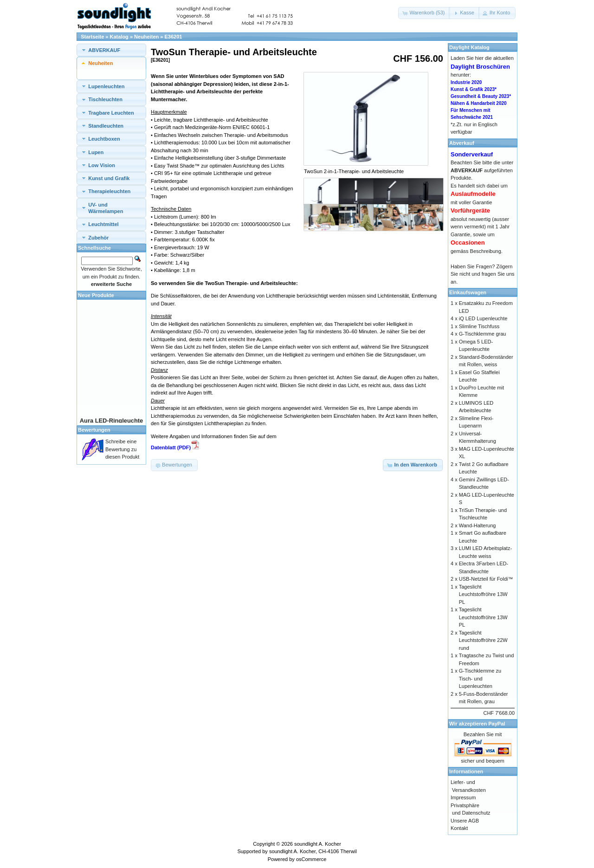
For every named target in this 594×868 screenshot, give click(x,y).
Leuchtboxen (104, 139)
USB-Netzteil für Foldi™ (486, 579)
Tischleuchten (105, 99)
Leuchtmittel (103, 224)
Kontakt (459, 828)
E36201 (174, 37)
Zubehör (98, 238)
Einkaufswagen (468, 292)
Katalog (119, 37)
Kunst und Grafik (109, 178)
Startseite (92, 37)
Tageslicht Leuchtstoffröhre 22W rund (483, 640)
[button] (424, 13)
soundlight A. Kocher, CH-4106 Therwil (313, 851)
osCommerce (311, 859)
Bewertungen (94, 430)
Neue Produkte (96, 295)
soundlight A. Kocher (318, 844)
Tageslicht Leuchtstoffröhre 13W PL (483, 594)
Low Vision (102, 165)
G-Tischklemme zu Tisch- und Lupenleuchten (480, 678)
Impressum (463, 797)
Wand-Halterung (478, 525)
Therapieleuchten (109, 191)
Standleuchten (106, 126)
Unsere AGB (465, 821)
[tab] (111, 50)
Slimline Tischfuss (479, 326)
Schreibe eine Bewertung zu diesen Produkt (122, 449)
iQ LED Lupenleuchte (483, 318)
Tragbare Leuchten (111, 113)
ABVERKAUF (104, 50)
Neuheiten (146, 37)
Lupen (96, 152)
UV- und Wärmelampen (106, 208)
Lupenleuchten (106, 86)
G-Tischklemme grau (483, 334)
